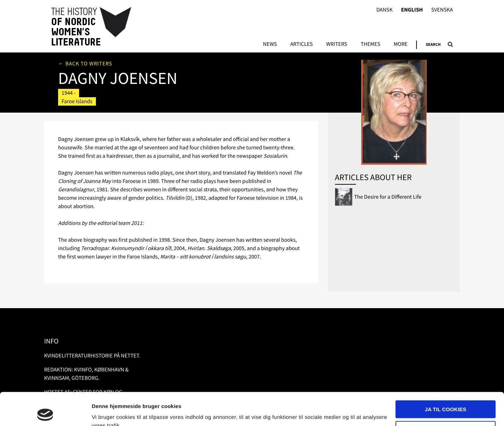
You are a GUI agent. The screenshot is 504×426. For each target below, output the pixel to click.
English (412, 10)
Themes (370, 44)
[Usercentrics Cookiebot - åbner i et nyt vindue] (45, 412)
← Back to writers (85, 64)
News (270, 44)
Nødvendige (446, 397)
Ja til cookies (446, 377)
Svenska (442, 10)
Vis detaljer (106, 412)
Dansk (384, 10)
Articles (301, 44)
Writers (337, 44)
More (401, 44)
